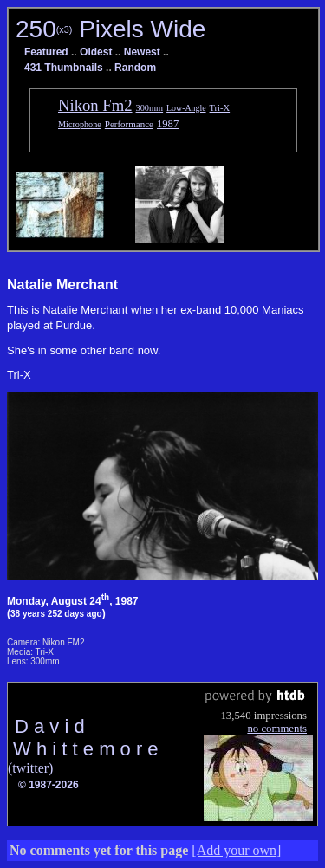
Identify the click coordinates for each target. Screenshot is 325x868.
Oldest (96, 52)
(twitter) (30, 768)
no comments (277, 729)
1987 (168, 124)
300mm (150, 108)
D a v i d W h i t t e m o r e (83, 738)
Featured (46, 52)
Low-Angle (186, 108)
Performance (129, 124)
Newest (142, 52)
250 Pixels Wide (110, 29)
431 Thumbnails (64, 68)
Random (135, 68)
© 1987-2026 (49, 785)
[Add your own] (236, 850)
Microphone (80, 124)
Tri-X (220, 108)
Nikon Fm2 (95, 105)
